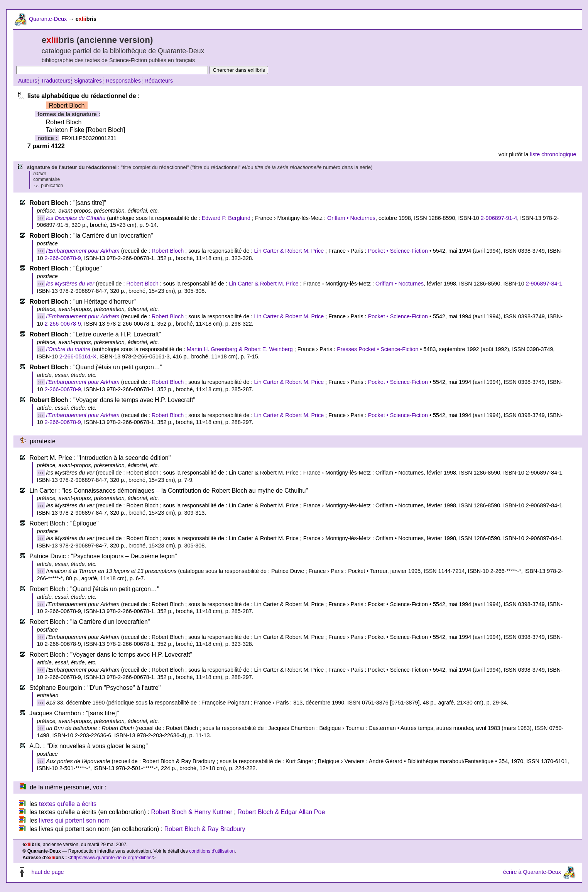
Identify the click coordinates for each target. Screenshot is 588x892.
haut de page (47, 872)
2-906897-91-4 (499, 218)
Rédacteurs (159, 81)
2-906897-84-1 (544, 284)
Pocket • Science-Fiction (398, 251)
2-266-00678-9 (63, 258)
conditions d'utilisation (212, 851)
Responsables (123, 81)
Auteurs (28, 81)
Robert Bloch (168, 251)
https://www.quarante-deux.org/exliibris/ (112, 858)
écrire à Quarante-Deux (532, 872)
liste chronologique (553, 154)
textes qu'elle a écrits (68, 804)
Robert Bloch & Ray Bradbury (205, 829)
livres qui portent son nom (74, 820)
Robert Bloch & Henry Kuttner (192, 812)
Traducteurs (56, 81)
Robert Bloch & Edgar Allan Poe (281, 812)
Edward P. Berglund (226, 218)
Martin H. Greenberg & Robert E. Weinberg (240, 349)
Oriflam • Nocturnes (351, 218)
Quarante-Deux (48, 19)
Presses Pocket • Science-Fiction (378, 349)
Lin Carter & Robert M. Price (289, 251)
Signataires (88, 81)
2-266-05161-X (78, 356)
